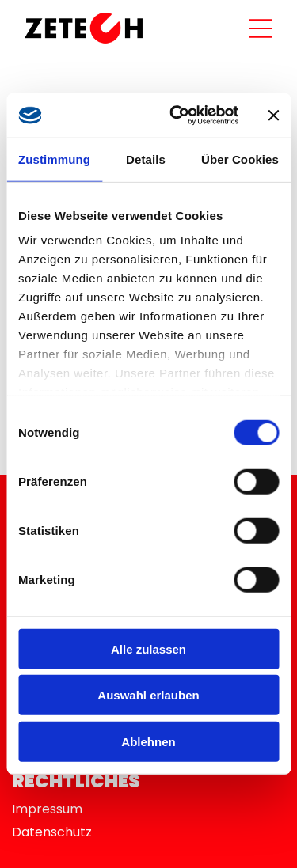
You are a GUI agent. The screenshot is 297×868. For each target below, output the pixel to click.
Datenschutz (52, 832)
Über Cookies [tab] (240, 159)
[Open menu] (261, 28)
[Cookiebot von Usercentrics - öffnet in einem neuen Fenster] (177, 116)
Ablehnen (148, 742)
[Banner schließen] (273, 116)
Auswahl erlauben (148, 695)
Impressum (47, 809)
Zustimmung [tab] (54, 159)
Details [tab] (146, 159)
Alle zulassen (148, 649)
